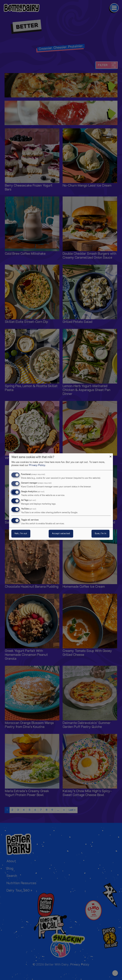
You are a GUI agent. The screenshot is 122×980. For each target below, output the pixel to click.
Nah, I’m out (21, 534)
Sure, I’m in (101, 534)
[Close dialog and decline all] (110, 455)
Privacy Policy (37, 465)
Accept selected (61, 534)
